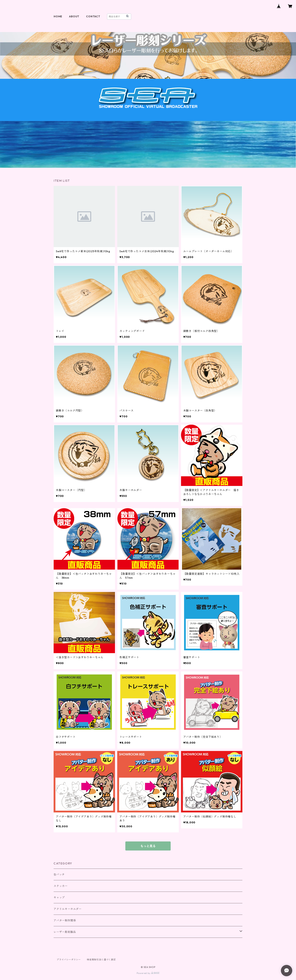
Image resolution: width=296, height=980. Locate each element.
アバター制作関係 (65, 920)
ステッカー (61, 886)
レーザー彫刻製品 (65, 932)
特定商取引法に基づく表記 (101, 960)
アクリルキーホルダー (68, 909)
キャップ (59, 897)
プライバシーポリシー (69, 960)
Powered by (148, 973)
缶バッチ (59, 874)
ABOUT (74, 16)
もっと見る (148, 846)
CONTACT (93, 16)
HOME (58, 16)
